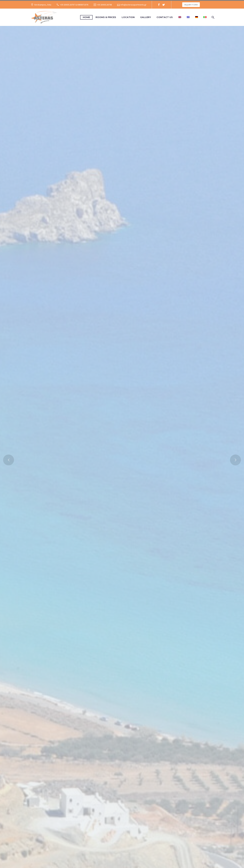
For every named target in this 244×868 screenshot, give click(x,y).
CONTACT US (165, 17)
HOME (86, 17)
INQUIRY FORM (191, 5)
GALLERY (146, 17)
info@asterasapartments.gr (133, 5)
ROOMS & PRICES (106, 17)
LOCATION (128, 17)
